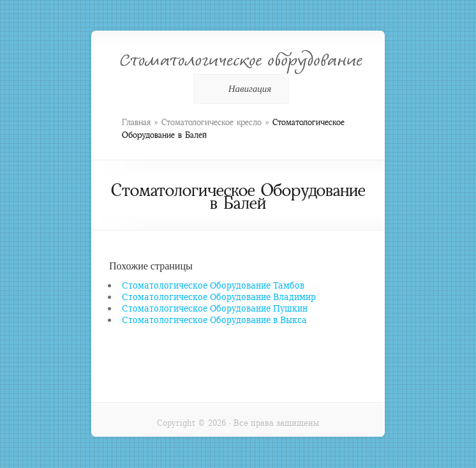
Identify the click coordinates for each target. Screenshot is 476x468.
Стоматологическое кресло (212, 122)
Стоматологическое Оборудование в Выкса (214, 320)
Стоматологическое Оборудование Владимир (219, 297)
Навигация (239, 89)
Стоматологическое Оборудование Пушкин (215, 308)
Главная (136, 122)
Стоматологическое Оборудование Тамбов (213, 285)
